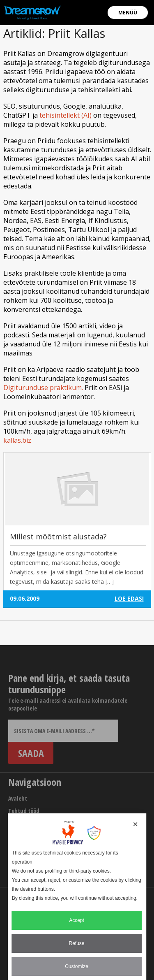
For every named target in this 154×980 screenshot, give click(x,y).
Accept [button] (77, 920)
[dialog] (77, 897)
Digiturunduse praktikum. (43, 388)
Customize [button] (77, 966)
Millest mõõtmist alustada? (58, 536)
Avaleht (18, 798)
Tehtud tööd (24, 811)
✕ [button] (135, 824)
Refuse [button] (76, 943)
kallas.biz (17, 440)
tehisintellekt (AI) (66, 115)
